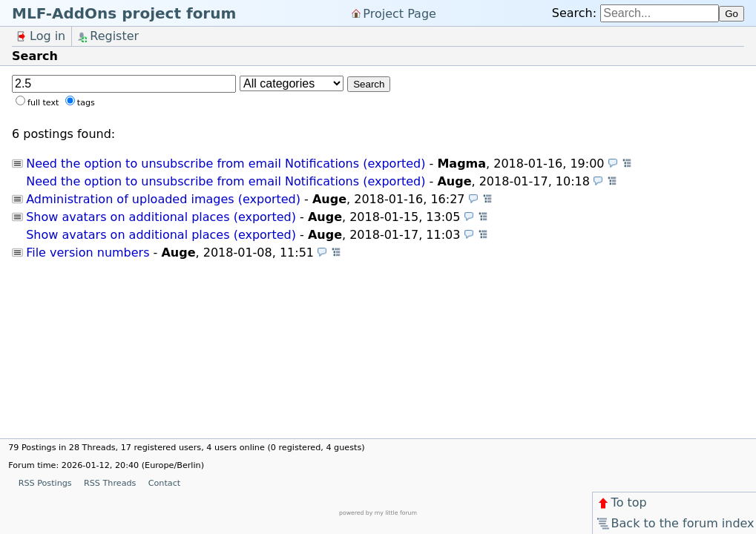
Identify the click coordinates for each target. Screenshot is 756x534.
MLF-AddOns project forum (124, 13)
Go (732, 14)
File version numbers (88, 253)
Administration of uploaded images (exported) (163, 199)
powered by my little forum (378, 513)
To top (621, 502)
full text (43, 103)
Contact (165, 483)
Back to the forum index (675, 523)
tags (86, 103)
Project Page (400, 13)
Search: (574, 13)
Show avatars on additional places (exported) (161, 217)
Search (369, 84)
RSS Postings (45, 483)
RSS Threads (110, 483)
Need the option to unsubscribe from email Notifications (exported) (226, 164)
